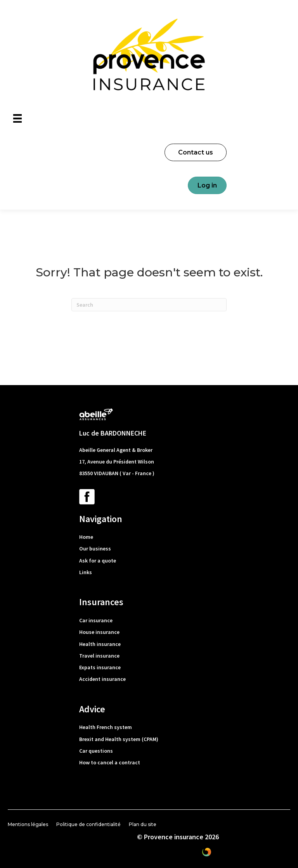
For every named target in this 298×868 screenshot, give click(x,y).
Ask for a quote (98, 561)
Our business (95, 549)
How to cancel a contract (110, 762)
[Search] (149, 305)
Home (86, 537)
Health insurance (100, 644)
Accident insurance (102, 679)
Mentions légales (28, 824)
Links (86, 572)
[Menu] (17, 118)
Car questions (96, 751)
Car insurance (96, 620)
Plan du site (143, 824)
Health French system (106, 727)
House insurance (99, 632)
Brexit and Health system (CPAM (118, 739)
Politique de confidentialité (88, 824)
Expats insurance (100, 667)
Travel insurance (99, 656)
